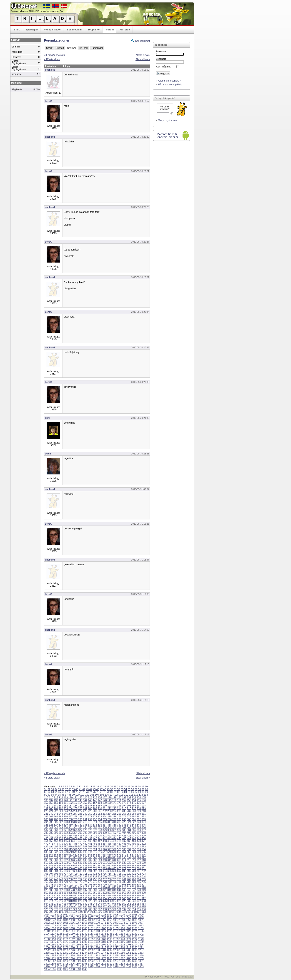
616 (134, 860)
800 (109, 885)
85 (129, 792)
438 (85, 838)
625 (75, 863)
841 (105, 890)
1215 (103, 947)
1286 (47, 961)
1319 (53, 966)
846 (129, 890)
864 (114, 893)
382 (119, 830)
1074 (122, 923)
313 (90, 822)
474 (56, 844)
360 (114, 827)
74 (91, 792)
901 (90, 898)
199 (46, 808)
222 (56, 811)
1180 (84, 942)
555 (143, 852)
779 (109, 882)
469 (134, 841)
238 (134, 811)
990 (114, 909)
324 (143, 822)
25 (129, 786)
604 (75, 860)
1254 (47, 955)
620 (51, 863)
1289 (66, 961)
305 (51, 822)
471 (143, 841)
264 (56, 816)
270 (85, 816)
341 (124, 825)
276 (114, 816)
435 (70, 838)
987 (100, 909)
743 (139, 876)
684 (56, 871)
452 (51, 841)
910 (134, 898)
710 (80, 874)
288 (70, 819)
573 (129, 855)
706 (61, 874)
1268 (135, 955)
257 (124, 814)
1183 (103, 942)
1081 (66, 925)
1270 (47, 958)
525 (100, 849)
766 (46, 882)
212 (109, 808)
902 (95, 898)
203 (66, 808)
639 (143, 863)
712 (90, 874)
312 (85, 822)
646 (75, 866)
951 (129, 904)
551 (124, 852)
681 (143, 868)
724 (46, 876)
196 (134, 806)
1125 (141, 931)
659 (139, 866)
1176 (59, 942)
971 (124, 906)
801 (114, 885)
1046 (47, 920)
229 (90, 811)
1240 (59, 953)
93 (53, 795)
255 (114, 814)
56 (133, 789)
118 (61, 797)
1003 (80, 912)
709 (75, 874)
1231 (103, 950)
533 (139, 849)
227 (80, 811)
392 (66, 833)
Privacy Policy (153, 977)
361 (119, 827)
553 (134, 852)
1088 (109, 925)
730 (75, 876)
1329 (116, 966)
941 (80, 904)
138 (56, 800)
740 (124, 876)
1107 (128, 928)
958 (61, 906)
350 (66, 827)
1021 (91, 915)
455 (66, 841)
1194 (72, 945)
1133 (91, 934)
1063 (53, 923)
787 (46, 885)
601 (61, 860)
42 (84, 789)
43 (87, 789)
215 (124, 808)
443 (109, 838)
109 (121, 795)
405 (129, 833)
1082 (72, 925)
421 (105, 836)
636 (129, 863)
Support (60, 48)
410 (51, 836)
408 (143, 833)
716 (109, 874)
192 (114, 806)
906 (114, 898)
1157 (141, 936)
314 (95, 822)
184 (75, 806)
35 (59, 789)
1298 (122, 961)
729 (70, 876)
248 (80, 814)
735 (100, 876)
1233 (116, 950)
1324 (84, 966)
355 (90, 827)
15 (94, 786)
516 (56, 849)
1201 (116, 945)
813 (70, 887)
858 (85, 893)
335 (95, 825)
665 (66, 868)
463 (105, 841)
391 (61, 833)
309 (70, 822)
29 (143, 786)
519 (70, 849)
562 (75, 855)
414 (70, 836)
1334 (47, 969)
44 (91, 789)
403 (119, 833)
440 (95, 838)
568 (105, 855)
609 (100, 860)
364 (134, 827)
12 (84, 786)
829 (46, 890)
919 (75, 901)
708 (70, 874)
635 (124, 863)
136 (46, 800)
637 (134, 863)
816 (85, 887)
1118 (97, 931)
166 (90, 803)
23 (122, 786)
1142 (47, 936)
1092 (135, 925)
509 (124, 846)
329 (66, 825)
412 (61, 836)
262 (46, 816)
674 (109, 868)
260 (139, 814)
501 (85, 846)
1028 (135, 915)
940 (75, 904)
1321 (66, 966)
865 (119, 893)
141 (70, 800)
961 (75, 906)
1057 (116, 920)
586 (90, 857)
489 (129, 844)
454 (61, 841)
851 (51, 893)
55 (129, 789)
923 (95, 901)
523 (90, 849)
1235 (128, 950)
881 (95, 896)
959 (66, 906)
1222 (47, 950)
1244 (84, 953)
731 (80, 876)
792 (70, 885)
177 (143, 803)
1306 (72, 964)
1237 (141, 950)
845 (124, 890)
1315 (128, 964)
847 (134, 890)
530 (124, 849)
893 (51, 898)
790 (61, 885)
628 (90, 863)
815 (80, 887)
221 (51, 811)
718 (119, 874)
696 (114, 871)
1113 (66, 931)
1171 (128, 939)
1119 (103, 931)
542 (80, 852)
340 (119, 825)
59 (143, 789)
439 (90, 838)
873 (56, 896)
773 (80, 882)
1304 (59, 964)
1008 (112, 912)
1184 (109, 942)
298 (119, 819)
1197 (91, 945)
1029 (141, 915)
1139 (128, 934)
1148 (84, 936)
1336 (59, 969)
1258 (72, 955)
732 (85, 876)
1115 (78, 931)
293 (95, 819)
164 (80, 803)
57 (136, 789)
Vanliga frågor (52, 30)
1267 (128, 955)
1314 (122, 964)
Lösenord (161, 59)
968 (109, 906)
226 (75, 811)
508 (119, 846)
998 (51, 912)
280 (134, 816)
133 (134, 797)
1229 (91, 950)
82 (119, 792)
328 (61, 825)
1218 (122, 947)
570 (114, 855)
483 (100, 844)
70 (77, 792)
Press (166, 977)
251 (95, 814)
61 (45, 792)
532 (134, 849)
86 (133, 792)
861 (100, 893)
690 (85, 871)
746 (51, 879)
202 (61, 808)
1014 (47, 915)
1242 (72, 953)
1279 (103, 958)
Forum (110, 30)
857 (80, 893)
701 (139, 871)
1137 (116, 934)
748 (61, 879)
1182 (97, 942)
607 (90, 860)
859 (90, 893)
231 (100, 811)
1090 (122, 925)
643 (61, 866)
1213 (91, 947)
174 (129, 803)
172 (119, 803)
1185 (116, 942)
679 (134, 868)
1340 (84, 969)
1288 (59, 961)
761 (124, 879)
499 (75, 846)
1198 (97, 945)
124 (90, 797)
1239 (53, 953)
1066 (72, 923)
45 (94, 789)
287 (66, 819)
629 (95, 863)
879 (85, 896)
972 (129, 906)
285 (56, 819)
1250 (122, 953)
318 (114, 822)
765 (143, 879)
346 (46, 827)
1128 (59, 934)
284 (51, 819)
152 (124, 800)
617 (139, 860)
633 (114, 863)
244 (61, 814)
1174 (47, 942)
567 (100, 855)
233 (109, 811)
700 (134, 871)
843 (114, 890)
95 (59, 795)
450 (143, 838)
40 (77, 789)
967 (105, 906)
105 (102, 795)
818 (95, 887)
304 (46, 822)
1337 (66, 969)
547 (105, 852)
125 (95, 797)
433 (61, 838)
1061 (141, 920)
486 (114, 844)
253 (105, 814)
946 (105, 904)
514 (46, 849)
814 (75, 887)
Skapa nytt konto (168, 120)
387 (143, 830)
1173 (141, 939)
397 (90, 833)
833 (66, 890)
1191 (53, 945)
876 (70, 896)
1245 (91, 953)
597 (143, 857)
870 (143, 893)
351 (70, 827)
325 (46, 825)
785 (139, 882)
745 (46, 879)
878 (80, 896)
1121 (116, 931)
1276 (84, 958)
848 (139, 890)
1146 (72, 936)
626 (80, 863)
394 (75, 833)
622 (61, 863)
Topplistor (94, 30)
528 (114, 849)
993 (129, 909)
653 (109, 866)
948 (114, 904)
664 (61, 868)
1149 (91, 936)
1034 (72, 917)
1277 (91, 958)
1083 (78, 925)
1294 (97, 961)
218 (139, 808)
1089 (116, 925)
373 (75, 830)
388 (46, 833)
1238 (47, 953)
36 (63, 789)
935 (51, 904)
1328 (109, 966)
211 (105, 808)
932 (139, 901)
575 (139, 855)
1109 (141, 928)
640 (46, 866)
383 (124, 830)
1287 (53, 961)
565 (90, 855)
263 (51, 816)
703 (46, 874)
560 (66, 855)
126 (100, 797)
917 (66, 901)
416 (80, 836)
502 (90, 846)
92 (49, 795)
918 (70, 901)
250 (90, 814)
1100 (84, 928)
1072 (109, 923)
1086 (97, 925)
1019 (78, 915)
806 (139, 885)
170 (109, 803)
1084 (84, 925)
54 (125, 789)
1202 (122, 945)
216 (129, 808)
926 (109, 901)
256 (119, 814)
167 (95, 803)
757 (105, 879)
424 (119, 836)
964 (90, 906)
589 (105, 857)
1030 (47, 917)
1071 (103, 923)
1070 (97, 923)
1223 (53, 950)
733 (90, 876)
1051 (78, 920)
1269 (141, 955)
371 (66, 830)
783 (129, 882)
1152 (109, 936)
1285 (141, 958)
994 (134, 909)
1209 (66, 947)
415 (75, 836)
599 (51, 860)
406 (134, 833)
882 (100, 896)
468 (129, 841)
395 (80, 833)
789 (56, 885)
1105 (116, 928)
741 (129, 876)
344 (139, 825)
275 (109, 816)
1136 (109, 934)
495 (56, 846)
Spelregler (32, 30)
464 (109, 841)
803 (124, 885)
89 (143, 792)
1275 (78, 958)
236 (124, 811)
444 (114, 838)
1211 (78, 947)
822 (114, 887)
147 (100, 800)
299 (124, 819)
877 (75, 896)
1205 (141, 945)
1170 (122, 939)
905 (109, 898)
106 (107, 795)
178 (46, 806)
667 (75, 868)
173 (124, 803)
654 (114, 866)
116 (51, 797)
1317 (141, 964)
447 (129, 838)
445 (119, 838)
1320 (59, 966)
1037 (91, 917)
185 (80, 806)
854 (66, 893)
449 (139, 838)
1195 (78, 945)
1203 (128, 945)
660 (143, 866)
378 (100, 830)
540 (70, 852)
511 (134, 846)
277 (119, 816)
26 (132, 786)
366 (143, 827)
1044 (135, 917)
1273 (66, 958)
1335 (53, 969)
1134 (97, 934)
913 (46, 901)
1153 (116, 936)
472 (46, 844)
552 (129, 852)
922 (90, 901)
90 (146, 792)
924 (100, 901)
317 (109, 822)
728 (66, 876)
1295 (103, 961)
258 (129, 814)
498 (70, 846)
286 (61, 819)
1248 (109, 953)
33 (53, 789)
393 (70, 833)
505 (105, 846)
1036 (84, 917)
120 (70, 797)
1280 (109, 958)
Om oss (176, 977)
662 (51, 868)
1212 (84, 947)
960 (70, 906)
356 (95, 827)
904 (105, 898)
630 (100, 863)
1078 (47, 925)
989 (109, 909)
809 (51, 887)
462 (100, 841)
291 (85, 819)
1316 (135, 964)
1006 (99, 912)
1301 (141, 961)
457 (75, 841)
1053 (91, 920)
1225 (66, 950)
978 (56, 909)
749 (66, 879)
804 (129, 885)
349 (61, 827)
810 (56, 887)
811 (61, 887)
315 (100, 822)
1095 (53, 928)
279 (129, 816)
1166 (97, 939)
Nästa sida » (143, 55)
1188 (135, 942)
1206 (47, 947)
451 (46, 841)
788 (51, 885)
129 (114, 797)
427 (134, 836)
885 (114, 896)
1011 (130, 912)
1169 (116, 939)
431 (51, 838)
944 (95, 904)
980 (66, 909)
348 (56, 827)
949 (119, 904)
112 (136, 795)
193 (119, 806)
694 (105, 871)
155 (139, 800)
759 (114, 879)
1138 (122, 934)
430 (46, 838)
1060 (135, 920)
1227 (78, 950)
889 (134, 896)
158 (51, 803)
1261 (91, 955)
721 (134, 874)
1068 (84, 923)
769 (61, 882)
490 (134, 844)
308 (66, 822)
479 (80, 844)
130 (119, 797)
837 (85, 890)
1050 (72, 920)
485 (109, 844)
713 (95, 874)
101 (82, 795)
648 (85, 866)
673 (105, 868)
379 (105, 830)
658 (134, 866)
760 (119, 879)
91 (45, 795)
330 (70, 825)
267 (70, 816)
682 (46, 871)
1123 (128, 931)
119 (66, 797)
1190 (47, 945)
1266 (122, 955)
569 (109, 855)
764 (139, 879)
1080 (59, 925)
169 (105, 803)
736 (105, 876)
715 (105, 874)
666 (70, 868)
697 (119, 871)
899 (80, 898)
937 (61, 904)
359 (109, 827)
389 (51, 833)
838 (90, 890)
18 (104, 786)
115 (46, 797)
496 (61, 846)
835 (75, 890)
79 (108, 792)
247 (75, 814)
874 (61, 896)
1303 (53, 964)
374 (80, 830)
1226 (72, 950)
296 (109, 819)
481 (90, 844)
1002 (74, 912)
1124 (135, 931)
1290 (72, 961)
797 (95, 885)
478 (75, 844)
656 (124, 866)
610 (105, 860)
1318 (47, 966)
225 (70, 811)
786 (143, 882)
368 (51, 830)
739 (119, 876)
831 (56, 890)
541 (75, 852)
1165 (91, 939)
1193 (66, 945)
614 (124, 860)
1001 (68, 912)
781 (119, 882)
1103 (103, 928)
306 (56, 822)
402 (114, 833)
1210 (72, 947)
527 (109, 849)
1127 (53, 934)
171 (114, 803)
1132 (84, 934)
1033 (66, 917)
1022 (97, 915)
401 (109, 833)
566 (95, 855)
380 (109, 830)
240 (143, 811)
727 (61, 876)
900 (85, 898)
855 (70, 893)
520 (75, 849)
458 (80, 841)
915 (56, 901)
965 (95, 906)
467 (124, 841)
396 (85, 833)
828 (143, 887)
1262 (97, 955)
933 (143, 901)
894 (56, 898)
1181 (91, 942)
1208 (59, 947)
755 (95, 879)
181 (61, 806)
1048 (59, 920)
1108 (135, 928)
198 (143, 806)
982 (75, 909)
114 (146, 795)
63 (53, 792)
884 (109, 896)
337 (105, 825)
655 (119, 866)
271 (90, 816)
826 (134, 887)
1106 (122, 928)
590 (109, 857)
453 (56, 841)
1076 (135, 923)
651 (100, 866)
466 (119, 841)
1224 (59, 950)
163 (75, 803)
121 (75, 797)
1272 (59, 958)
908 (124, 898)
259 (134, 814)
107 (112, 795)
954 (143, 904)
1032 (59, 917)
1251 (128, 953)
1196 (84, 945)
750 (70, 879)
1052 (84, 920)
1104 (109, 928)
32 (49, 789)
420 (100, 836)
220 (46, 811)
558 (56, 855)
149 (109, 800)
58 (139, 789)
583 (75, 857)
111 (131, 795)
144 (85, 800)
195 (129, 806)
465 (114, 841)
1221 (141, 947)
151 (119, 800)
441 (100, 838)
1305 (66, 964)
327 (56, 825)
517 (61, 849)
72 (84, 792)
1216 (109, 947)
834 (70, 890)
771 (70, 882)
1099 (78, 928)
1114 (72, 931)
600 (56, 860)
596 (139, 857)
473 (51, 844)
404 (124, 833)
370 (61, 830)
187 (90, 806)
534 (143, 849)
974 (139, 906)
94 (56, 795)
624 (70, 863)
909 (129, 898)
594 (129, 857)
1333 (141, 966)
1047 (53, 920)
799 (105, 885)
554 (139, 852)
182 (66, 806)
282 (143, 816)
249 (85, 814)
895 (61, 898)
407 (139, 833)
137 (51, 800)
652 (105, 866)
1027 (128, 915)
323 (139, 822)
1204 (135, 945)
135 (143, 797)
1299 (128, 961)
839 (95, 890)
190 (105, 806)
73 (87, 792)
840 (100, 890)
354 (85, 827)
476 (66, 844)
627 (85, 863)
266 (66, 816)
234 (114, 811)
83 (122, 792)
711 (85, 874)
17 (101, 786)
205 (75, 808)
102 (87, 795)
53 (122, 789)
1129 (66, 934)
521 (80, 849)
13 (87, 786)
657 (129, 866)
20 (111, 786)
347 (51, 827)
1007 (105, 912)
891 (143, 896)
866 (124, 893)
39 (73, 789)
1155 (128, 936)
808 (46, 887)
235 (119, 811)
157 (46, 803)
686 (66, 871)
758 (109, 879)
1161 (66, 939)
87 (136, 792)
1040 (109, 917)
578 (51, 857)
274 (105, 816)
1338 (72, 969)
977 (51, 909)
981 (70, 909)
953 (139, 904)
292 (90, 819)
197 (139, 806)
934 (46, 904)
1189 (141, 942)
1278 (97, 958)
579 (56, 857)
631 (105, 863)
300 (129, 819)
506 (109, 846)
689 (80, 871)
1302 (47, 964)
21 (115, 786)
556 (46, 855)
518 (66, 849)
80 (112, 792)
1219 (128, 947)
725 (51, 876)
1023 (103, 915)
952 (134, 904)
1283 (128, 958)
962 (80, 906)
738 (114, 876)
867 (129, 893)
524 (95, 849)
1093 (141, 925)
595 (134, 857)
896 (66, 898)
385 (134, 830)
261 (143, 814)
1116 (84, 931)
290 (80, 819)
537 (56, 852)
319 (119, 822)
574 (134, 855)
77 (101, 792)
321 (129, 822)
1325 (91, 966)
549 (114, 852)
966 (100, 906)
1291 (78, 961)
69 (73, 792)
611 (109, 860)
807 (143, 885)
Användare (162, 51)
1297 (116, 961)
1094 (47, 928)
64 (56, 792)
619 (46, 863)
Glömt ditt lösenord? (169, 81)
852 (56, 893)
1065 (66, 923)
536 (51, 852)
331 (75, 825)
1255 (53, 955)
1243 (78, 953)
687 (70, 871)
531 (129, 849)
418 (90, 836)
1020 (84, 915)
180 (56, 806)
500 (80, 846)
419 (95, 836)
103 (92, 795)
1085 (91, 925)
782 (124, 882)
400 (105, 833)
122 (80, 797)
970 (119, 906)
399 (100, 833)
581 (66, 857)
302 (139, 819)
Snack (49, 48)
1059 (128, 920)
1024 (109, 915)
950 (124, 904)
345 (143, 825)
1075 (128, 923)
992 (124, 909)
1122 (122, 931)
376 (90, 830)
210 (100, 808)
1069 (91, 923)
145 (90, 800)
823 (119, 887)
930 (129, 901)
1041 (116, 917)
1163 (78, 939)
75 (94, 792)
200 (51, 808)
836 (80, 890)
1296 (109, 961)
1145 (66, 936)
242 (51, 814)
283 (46, 819)
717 (114, 874)
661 (46, 868)
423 (114, 836)
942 (85, 904)
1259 (78, 955)
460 (90, 841)
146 (95, 800)
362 (124, 827)
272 (95, 816)
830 (51, 890)
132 (129, 797)
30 (146, 786)
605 (80, 860)
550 (119, 852)
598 (46, 860)
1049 (66, 920)
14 (90, 786)
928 (119, 901)
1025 (116, 915)
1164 (84, 939)
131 (124, 797)
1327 (103, 966)
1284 (135, 958)
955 (46, 906)
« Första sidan (52, 59)
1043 (128, 917)
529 (119, 849)
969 (114, 906)
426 (129, 836)
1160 (59, 939)
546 (100, 852)
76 (98, 792)
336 (100, 825)
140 (66, 800)
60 (146, 789)
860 (95, 893)
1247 (103, 953)
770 (66, 882)
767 (51, 882)
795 (85, 885)
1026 (122, 915)
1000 (61, 912)
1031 (53, 917)
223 (61, 811)
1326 (97, 966)
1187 (128, 942)
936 (56, 904)
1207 (53, 947)
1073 (116, 923)
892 (46, 898)
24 (125, 786)
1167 (103, 939)
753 (85, 879)
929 (124, 901)
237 (129, 811)
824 (124, 887)
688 (75, 871)
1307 (78, 964)
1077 (141, 923)
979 (61, 909)
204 (70, 808)
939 (70, 904)
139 (61, 800)
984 (85, 909)
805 (134, 885)
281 (139, 816)
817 (90, 887)
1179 (78, 942)
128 (109, 797)
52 (119, 789)
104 (97, 795)
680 (139, 868)
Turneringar (97, 48)
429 (143, 836)
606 (85, 860)
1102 (97, 928)
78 (105, 792)
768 (56, 882)
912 (143, 898)
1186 (122, 942)
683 (51, 871)
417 (85, 836)
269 (80, 816)
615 (129, 860)
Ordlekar (72, 48)
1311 (103, 964)
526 (105, 849)
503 (95, 846)
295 (105, 819)
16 (98, 786)
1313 (116, 964)
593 (124, 857)
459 (85, 841)
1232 (109, 950)
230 (95, 811)
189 (100, 806)
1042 (122, 917)
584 (80, 857)
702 (143, 871)
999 (56, 912)
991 (119, 909)
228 (85, 811)
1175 (53, 942)
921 (85, 901)
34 (56, 789)
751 (75, 879)
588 (100, 857)
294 (100, 819)
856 (75, 893)
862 (105, 893)
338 (109, 825)
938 (66, 904)
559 (61, 855)
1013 (143, 912)
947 (109, 904)
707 (66, 874)
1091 (128, 925)
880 (90, 896)
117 (56, 797)
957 (56, 906)
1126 (47, 934)
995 (139, 909)
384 (129, 830)
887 (124, 896)
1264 (109, 955)
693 (100, 871)
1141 (141, 934)
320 (124, 822)
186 (85, 806)
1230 (97, 950)
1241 (66, 953)
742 (134, 876)
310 (75, 822)
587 (95, 857)
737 (109, 876)
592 (119, 857)
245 (66, 814)
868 (134, 893)
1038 (97, 917)
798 (100, 885)
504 (100, 846)
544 (90, 852)
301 (134, 819)
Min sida (125, 30)
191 (109, 806)
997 (46, 912)
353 (80, 827)
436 (75, 838)
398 (95, 833)
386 (139, 830)
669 (85, 868)
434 (66, 838)
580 (61, 857)
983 (80, 909)
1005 (93, 912)
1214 (97, 947)
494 (51, 846)
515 (51, 849)
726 (56, 876)
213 (114, 808)
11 (80, 786)
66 (63, 792)
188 (95, 806)
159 (56, 803)
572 (124, 855)
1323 (78, 966)
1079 (53, 925)
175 (134, 803)
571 (119, 855)
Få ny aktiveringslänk (170, 84)
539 (66, 852)
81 (115, 792)
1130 (72, 934)
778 (105, 882)
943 (90, 904)
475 (61, 844)
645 (70, 866)
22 (118, 786)
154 (134, 800)
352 (75, 827)
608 (95, 860)
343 (134, 825)
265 (61, 816)
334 (90, 825)
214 (119, 808)
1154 (122, 936)
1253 (141, 953)
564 (85, 855)
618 (143, 860)
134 (139, 797)
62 (49, 792)
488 (124, 844)
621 (56, 863)
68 (70, 792)
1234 (122, 950)
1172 (135, 939)
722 (139, 874)
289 (75, 819)
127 (105, 797)
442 (105, 838)
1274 (72, 958)
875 (66, 896)
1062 (47, 923)
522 (85, 849)
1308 (84, 964)
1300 (135, 961)
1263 (103, 955)
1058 (122, 920)
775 (90, 882)
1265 (116, 955)
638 (139, 863)
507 (114, 846)
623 (66, 863)
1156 (135, 936)
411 (56, 836)
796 (90, 885)
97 (66, 795)
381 (114, 830)
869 (139, 893)
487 (119, 844)
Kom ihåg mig (164, 67)
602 (66, 860)
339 (114, 825)
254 (109, 814)
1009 (118, 912)
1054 (97, 920)
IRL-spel (84, 48)
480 (85, 844)
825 (129, 887)
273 (100, 816)
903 (100, 898)
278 (124, 816)
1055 (103, 920)
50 (112, 789)
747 (56, 879)
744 (143, 876)
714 (100, 874)
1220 (135, 947)
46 (98, 789)
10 (77, 786)
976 (46, 909)
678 (129, 868)
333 (85, 825)
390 (56, 833)
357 (100, 827)
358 (105, 827)
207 (85, 808)
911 (139, 898)
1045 (141, 917)
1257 (66, 955)
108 (116, 795)
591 (114, 857)
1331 (128, 966)
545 (95, 852)
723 (143, 874)
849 (143, 890)
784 (134, 882)
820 (105, 887)
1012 (137, 912)
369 (56, 830)
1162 (72, 939)
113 (141, 795)
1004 (86, 912)
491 (139, 844)
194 (124, 806)
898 (75, 898)
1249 (116, 953)
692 (95, 871)
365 (139, 827)
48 (105, 789)
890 (139, 896)
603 (70, 860)
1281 (116, 958)
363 (129, 827)
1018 (72, 915)
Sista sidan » (143, 59)
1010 (124, 912)
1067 (78, 923)
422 (109, 836)
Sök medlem (74, 30)
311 (80, 822)
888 (129, 896)
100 (78, 795)
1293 (91, 961)
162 (70, 803)
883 (105, 896)
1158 (47, 939)
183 (70, 806)
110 (126, 795)
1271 (53, 958)
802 (119, 885)
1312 (109, 964)
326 (51, 825)
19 (108, 786)
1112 (59, 931)
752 (80, 879)
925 (105, 901)
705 (56, 874)
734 (95, 876)
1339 (78, 969)
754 (90, 879)
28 (139, 786)
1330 (122, 966)
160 (61, 803)
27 (136, 786)
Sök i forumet (142, 41)
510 (129, 846)
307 (61, 822)
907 (119, 898)
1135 (103, 934)
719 (124, 874)
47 (101, 789)
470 (139, 841)
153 (129, 800)
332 (80, 825)
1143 (53, 936)
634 (119, 863)
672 (100, 868)
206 (80, 808)
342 (129, 825)
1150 (97, 936)
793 (75, 885)
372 (70, 830)
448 (134, 838)
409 (46, 836)
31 (45, 789)
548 (109, 852)
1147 (78, 936)
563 (80, 855)
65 (59, 792)
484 (105, 844)
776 (95, 882)
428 (139, 836)
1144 (59, 936)
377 (95, 830)
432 (56, 838)
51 (115, 789)
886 (119, 896)
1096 (59, 928)
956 (51, 906)
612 (114, 860)
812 (66, 887)
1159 (53, 939)
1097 (66, 928)
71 (80, 792)
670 (90, 868)
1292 (84, 961)
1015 (53, 915)
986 (95, 909)
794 (80, 885)
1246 (97, 953)
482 (95, 844)
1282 (122, 958)
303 (143, 819)
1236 (135, 950)
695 (109, 871)
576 (143, 855)
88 (139, 792)
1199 (103, 945)
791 (66, 885)
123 (85, 797)
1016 (59, 915)
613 (119, 860)
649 (90, 866)
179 (51, 806)
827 (139, 887)
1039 (103, 917)
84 (125, 792)
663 (56, 868)
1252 (135, 953)
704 (51, 874)
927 (114, 901)
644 (66, 866)
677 (124, 868)
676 (119, 868)
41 (80, 789)
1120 (109, 931)
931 (134, 901)
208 (90, 808)
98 (70, 795)
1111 (53, 931)
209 (95, 808)
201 (56, 808)
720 (129, 874)
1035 (78, 917)
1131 (78, 934)
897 (70, 898)
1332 (135, 966)
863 (109, 893)
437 (80, 838)
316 (105, 822)
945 (100, 904)
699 (129, 871)
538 (61, 852)
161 (66, 803)
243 (56, 814)
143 (80, 800)
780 (114, 882)
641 (51, 866)
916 (61, 901)
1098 (72, 928)
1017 (66, 915)
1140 (135, 934)
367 (46, 830)
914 (51, 901)
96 (63, 795)
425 (124, 836)
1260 (84, 955)
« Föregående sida (55, 55)
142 (75, 800)
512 (139, 846)
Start (17, 30)
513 (143, 846)
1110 (47, 931)
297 (114, 819)
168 (100, 803)
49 (108, 789)
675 (114, 868)
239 (139, 811)
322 (134, 822)
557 (51, 855)
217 (134, 808)
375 (85, 830)
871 (46, 896)
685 (61, 871)
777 (100, 882)
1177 (66, 942)
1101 (91, 928)
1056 (109, 920)
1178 (72, 942)
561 (70, 855)
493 (46, 846)
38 (70, 789)
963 (85, 906)
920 (80, 901)
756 (100, 879)
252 (100, 814)
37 (66, 789)
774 (85, 882)
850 (46, 893)
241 (46, 814)
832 (61, 890)
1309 (91, 964)
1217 (116, 947)
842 (109, 890)
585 (85, 857)
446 (124, 838)
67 (66, 792)
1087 (103, 925)
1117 (91, 931)
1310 (97, 964)
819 (100, 887)
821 (109, 887)
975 (143, 906)
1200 (109, 945)
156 (143, 800)
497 (66, 846)
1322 (72, 966)
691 (90, 871)
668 (80, 868)
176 (139, 803)
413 (66, 836)
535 (46, 852)
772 (75, 882)
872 (51, 896)
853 (61, 893)
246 (70, 814)
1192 (59, 945)
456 (70, 841)
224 (66, 811)
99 (73, 795)
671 (95, 868)
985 (90, 909)
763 (134, 879)
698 (124, 871)
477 (70, 844)
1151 (103, 936)
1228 (84, 950)
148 (105, 800)
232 (105, 811)
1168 (109, 939)
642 (56, 866)
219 (143, 808)
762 (129, 879)
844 (119, 890)
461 (95, 841)
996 (143, 909)
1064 (59, 923)
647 (80, 866)
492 (143, 844)
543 (85, 852)
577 (46, 857)
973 (134, 906)
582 (70, 857)
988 (105, 909)
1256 (59, 955)
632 (109, 863)
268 (75, 816)
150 (114, 800)
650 (95, 866)
